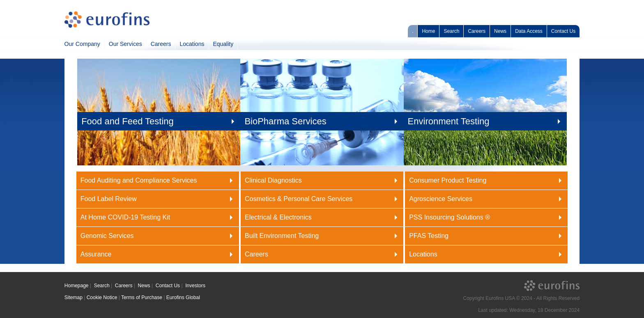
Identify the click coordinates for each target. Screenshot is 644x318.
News (500, 31)
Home (428, 31)
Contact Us (563, 31)
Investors (195, 286)
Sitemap (74, 297)
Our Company (82, 44)
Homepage (77, 286)
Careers (477, 31)
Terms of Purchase (142, 297)
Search (451, 31)
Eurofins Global (183, 297)
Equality (223, 44)
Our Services (125, 44)
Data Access (529, 31)
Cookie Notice (102, 297)
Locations (192, 44)
